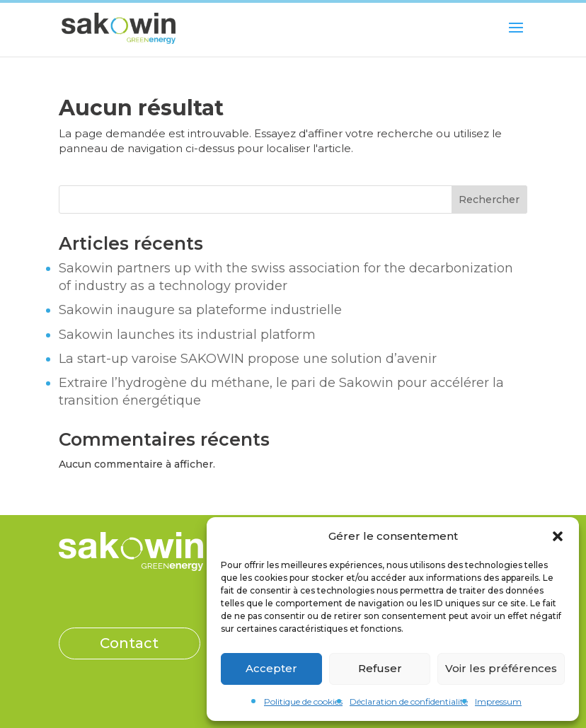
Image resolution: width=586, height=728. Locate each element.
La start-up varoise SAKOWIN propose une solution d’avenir (248, 359)
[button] (558, 536)
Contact (129, 643)
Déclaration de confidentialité (409, 701)
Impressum (498, 701)
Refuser (380, 668)
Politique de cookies (303, 701)
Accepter (271, 668)
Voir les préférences (501, 668)
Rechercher (489, 200)
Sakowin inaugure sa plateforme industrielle (200, 310)
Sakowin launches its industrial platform (187, 335)
